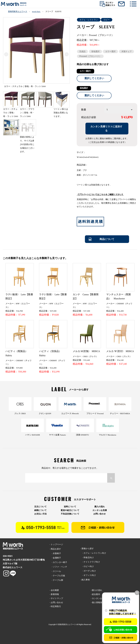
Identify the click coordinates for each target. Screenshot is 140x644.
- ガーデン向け (88, 571)
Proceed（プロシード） (90, 56)
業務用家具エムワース (18, 12)
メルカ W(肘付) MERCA (120, 351)
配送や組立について (70, 510)
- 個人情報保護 (97, 602)
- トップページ (56, 544)
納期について (40, 510)
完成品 (82, 51)
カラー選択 (110, 51)
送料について (70, 507)
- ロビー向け (87, 566)
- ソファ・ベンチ (58, 567)
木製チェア (127, 51)
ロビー (107, 20)
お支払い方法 (40, 514)
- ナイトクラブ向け (90, 562)
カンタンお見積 (100, 510)
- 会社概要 (54, 590)
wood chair (36, 12)
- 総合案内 (95, 594)
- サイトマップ (56, 598)
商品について (107, 239)
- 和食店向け (87, 558)
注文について (40, 507)
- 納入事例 (85, 580)
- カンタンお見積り (100, 598)
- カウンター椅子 (58, 562)
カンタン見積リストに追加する (106, 128)
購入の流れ (100, 507)
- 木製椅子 (55, 553)
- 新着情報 (54, 594)
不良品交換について (70, 514)
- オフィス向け (88, 575)
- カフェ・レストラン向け (93, 553)
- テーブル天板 (57, 576)
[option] (36, 53)
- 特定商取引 (55, 606)
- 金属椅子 (55, 558)
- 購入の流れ (96, 590)
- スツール (55, 571)
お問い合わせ (100, 514)
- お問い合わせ (56, 602)
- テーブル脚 (56, 580)
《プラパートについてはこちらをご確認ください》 (100, 195)
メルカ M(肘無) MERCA (86, 351)
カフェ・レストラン (89, 20)
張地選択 (95, 51)
